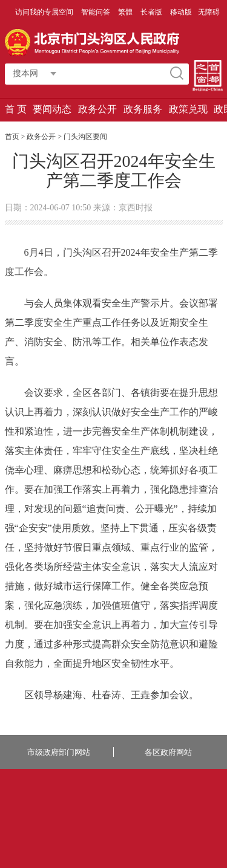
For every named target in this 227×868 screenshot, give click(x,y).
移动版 (181, 12)
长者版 (152, 12)
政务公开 (97, 109)
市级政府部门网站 (59, 752)
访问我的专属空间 (45, 12)
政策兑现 (188, 109)
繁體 (125, 12)
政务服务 (143, 109)
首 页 (16, 109)
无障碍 (209, 12)
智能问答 (97, 12)
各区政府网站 (168, 752)
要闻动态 (52, 109)
